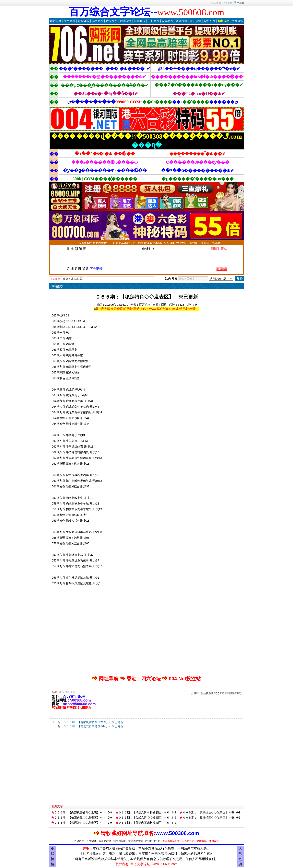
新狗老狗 (84, 21)
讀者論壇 (126, 21)
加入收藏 (216, 3)
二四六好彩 (188, 841)
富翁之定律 (105, 841)
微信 (203, 693)
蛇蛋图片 (210, 21)
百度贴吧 (237, 693)
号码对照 (79, 841)
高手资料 (98, 21)
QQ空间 (220, 693)
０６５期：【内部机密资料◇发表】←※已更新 (93, 722)
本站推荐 (77, 279)
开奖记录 (91, 841)
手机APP (214, 841)
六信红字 (112, 21)
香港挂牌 (181, 21)
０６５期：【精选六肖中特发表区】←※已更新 (93, 726)
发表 (67, 692)
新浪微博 (211, 693)
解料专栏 (224, 21)
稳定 (62, 692)
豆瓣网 (228, 693)
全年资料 (168, 21)
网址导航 (202, 841)
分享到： (196, 693)
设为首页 (227, 3)
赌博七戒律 (119, 841)
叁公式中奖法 (136, 841)
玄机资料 (154, 21)
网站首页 (56, 21)
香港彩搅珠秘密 (171, 841)
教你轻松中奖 (153, 841)
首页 (65, 279)
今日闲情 (196, 21)
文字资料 (70, 21)
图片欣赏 (237, 21)
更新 (73, 692)
